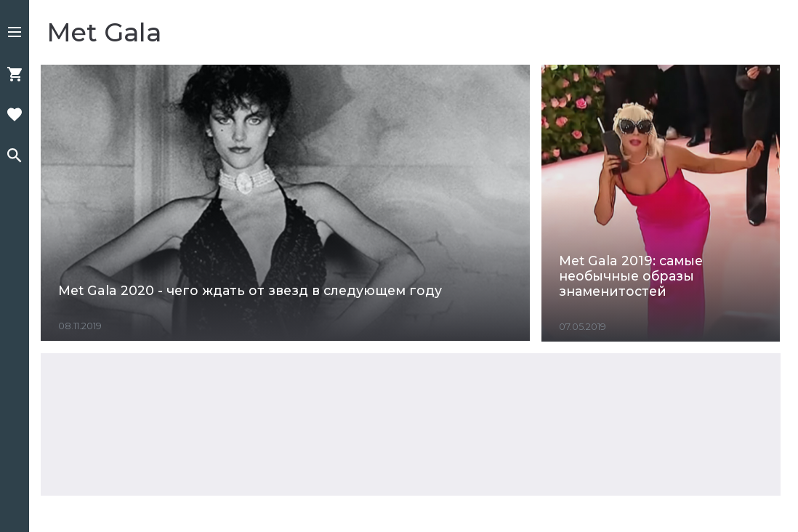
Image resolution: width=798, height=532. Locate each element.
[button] (15, 33)
